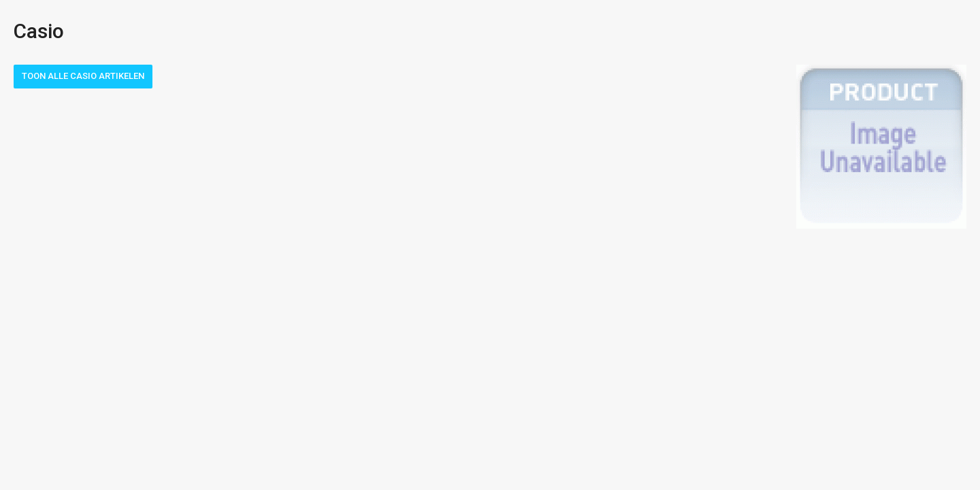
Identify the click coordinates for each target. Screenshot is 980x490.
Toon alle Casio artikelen (83, 76)
